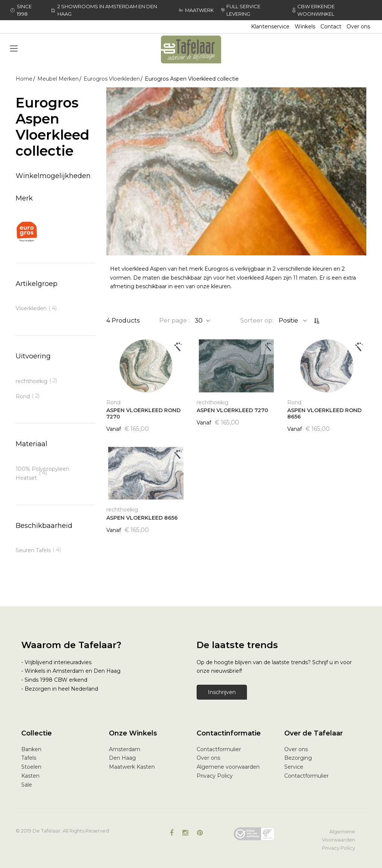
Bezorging (298, 758)
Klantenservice (270, 27)
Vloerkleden (31, 308)
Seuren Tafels (33, 550)
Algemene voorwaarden (228, 767)
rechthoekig (32, 381)
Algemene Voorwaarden (339, 836)
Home (24, 79)
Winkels (305, 27)
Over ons (358, 27)
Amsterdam (125, 749)
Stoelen (31, 767)
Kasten (30, 776)
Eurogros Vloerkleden (112, 79)
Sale (27, 785)
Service (294, 767)
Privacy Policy (215, 776)
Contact (331, 27)
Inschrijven (222, 692)
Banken (31, 749)
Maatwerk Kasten (132, 767)
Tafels (29, 758)
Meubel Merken (58, 79)
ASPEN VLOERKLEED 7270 (232, 410)
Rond (23, 396)
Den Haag (122, 758)
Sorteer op (256, 321)
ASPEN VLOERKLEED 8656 (142, 518)
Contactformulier (219, 749)
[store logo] (191, 49)
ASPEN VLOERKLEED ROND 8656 (324, 413)
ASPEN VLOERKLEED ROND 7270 (143, 413)
